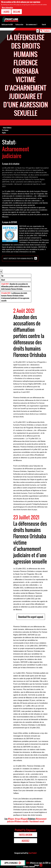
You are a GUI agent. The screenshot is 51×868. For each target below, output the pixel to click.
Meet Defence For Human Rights (19, 258)
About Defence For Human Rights (7, 130)
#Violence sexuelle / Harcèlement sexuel (29, 821)
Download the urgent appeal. (31, 617)
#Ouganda (24, 819)
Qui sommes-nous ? (32, 24)
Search (44, 24)
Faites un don (19, 24)
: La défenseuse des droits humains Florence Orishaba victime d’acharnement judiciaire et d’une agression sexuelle (15, 297)
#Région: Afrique (14, 819)
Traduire (47, 31)
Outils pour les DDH (7, 24)
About (3, 280)
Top (2, 276)
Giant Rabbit (33, 853)
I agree (6, 12)
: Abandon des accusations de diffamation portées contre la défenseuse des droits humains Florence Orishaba (16, 286)
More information (7, 8)
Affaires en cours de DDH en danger (38, 864)
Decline (17, 12)
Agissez (25, 841)
